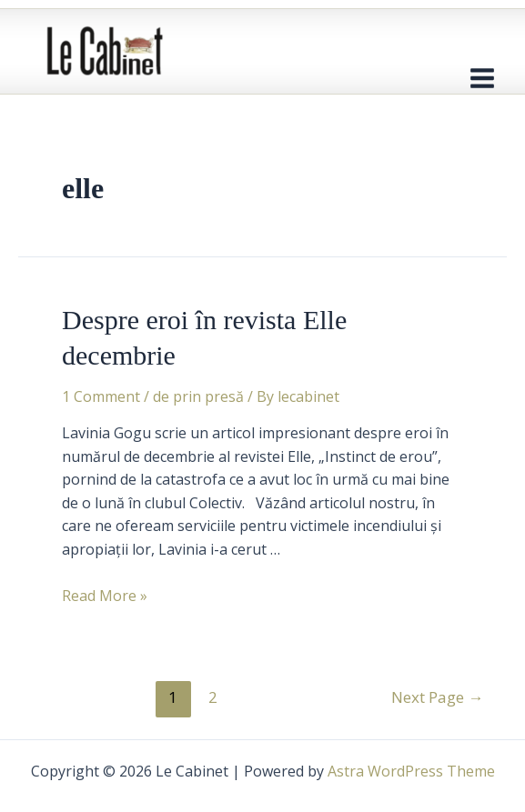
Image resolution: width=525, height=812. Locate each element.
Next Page (437, 697)
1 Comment (101, 396)
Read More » (105, 596)
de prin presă (198, 396)
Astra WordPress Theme (411, 771)
